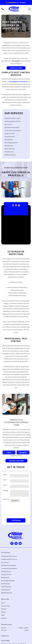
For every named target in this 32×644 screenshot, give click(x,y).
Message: (6, 490)
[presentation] (10, 510)
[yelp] (16, 209)
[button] (16, 3)
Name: (5, 474)
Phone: (5, 485)
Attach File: (6, 499)
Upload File (15, 501)
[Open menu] (29, 9)
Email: (5, 480)
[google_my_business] (19, 209)
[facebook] (13, 209)
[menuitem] (16, 123)
